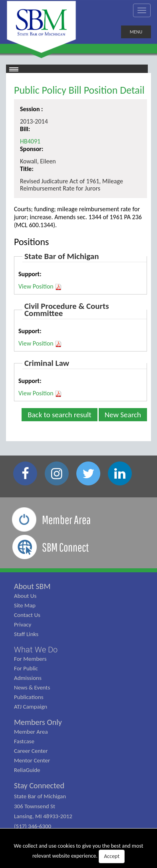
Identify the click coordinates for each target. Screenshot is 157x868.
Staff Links (26, 634)
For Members (30, 659)
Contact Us (27, 615)
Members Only (38, 722)
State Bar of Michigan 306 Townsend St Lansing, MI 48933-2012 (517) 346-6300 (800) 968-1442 (43, 816)
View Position (40, 287)
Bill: (25, 129)
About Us (25, 596)
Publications (29, 697)
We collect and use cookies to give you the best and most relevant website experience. (79, 853)
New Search (123, 415)
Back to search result (60, 415)
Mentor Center (32, 760)
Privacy (23, 624)
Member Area (31, 732)
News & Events (32, 687)
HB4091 (30, 141)
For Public (26, 668)
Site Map (25, 605)
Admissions (28, 678)
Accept (112, 856)
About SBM (32, 586)
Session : (32, 109)
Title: (27, 169)
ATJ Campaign (31, 707)
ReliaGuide (27, 770)
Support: (30, 274)
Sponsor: (32, 149)
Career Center (31, 751)
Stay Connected (39, 786)
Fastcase (24, 741)
